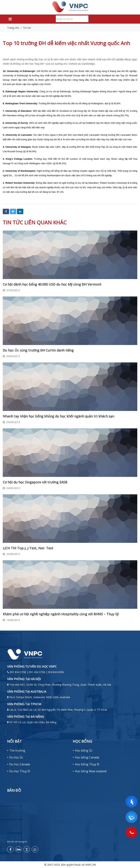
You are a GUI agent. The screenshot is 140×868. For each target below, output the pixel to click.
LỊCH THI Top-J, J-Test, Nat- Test (28, 548)
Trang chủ (13, 28)
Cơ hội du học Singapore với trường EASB (35, 482)
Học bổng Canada (87, 757)
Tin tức (27, 28)
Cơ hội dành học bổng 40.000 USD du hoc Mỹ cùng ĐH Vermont (52, 284)
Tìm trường (17, 750)
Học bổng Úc (84, 750)
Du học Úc (16, 757)
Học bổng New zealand (91, 771)
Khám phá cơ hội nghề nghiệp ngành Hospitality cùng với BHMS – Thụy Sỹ (61, 614)
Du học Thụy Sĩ (20, 771)
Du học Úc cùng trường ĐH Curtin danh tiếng (38, 350)
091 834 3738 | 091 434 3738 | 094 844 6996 (37, 672)
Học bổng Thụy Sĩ (87, 764)
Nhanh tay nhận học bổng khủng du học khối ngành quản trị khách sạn (58, 416)
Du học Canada (20, 764)
